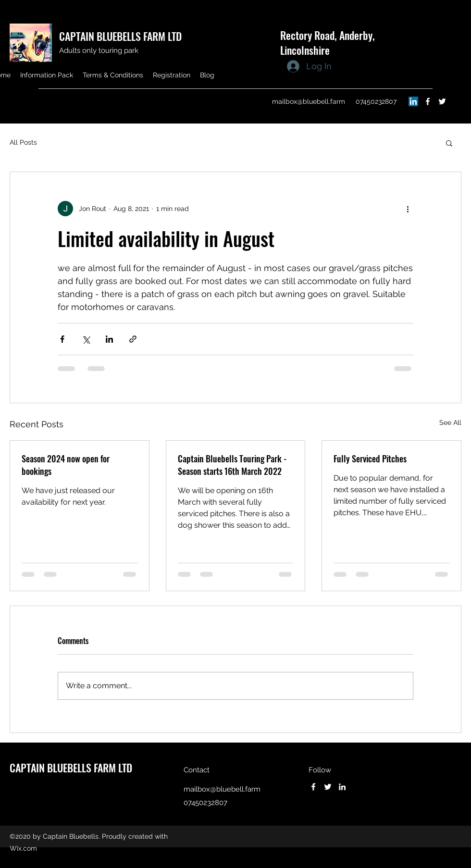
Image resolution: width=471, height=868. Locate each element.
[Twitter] (442, 101)
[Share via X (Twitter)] (86, 339)
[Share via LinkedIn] (109, 339)
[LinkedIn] (413, 101)
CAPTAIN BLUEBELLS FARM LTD (120, 36)
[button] (449, 143)
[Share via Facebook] (62, 339)
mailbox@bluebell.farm (309, 101)
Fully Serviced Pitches (370, 459)
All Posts (23, 142)
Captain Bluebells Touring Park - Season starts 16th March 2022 (232, 465)
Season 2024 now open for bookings (66, 465)
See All (450, 422)
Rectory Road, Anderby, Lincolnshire (328, 43)
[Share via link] (133, 339)
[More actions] (408, 209)
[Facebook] (428, 101)
